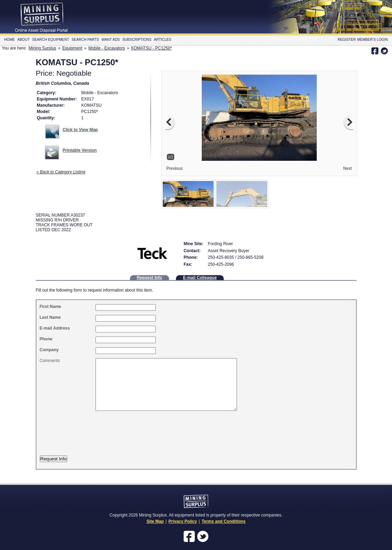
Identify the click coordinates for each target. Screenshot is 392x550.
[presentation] (98, 437)
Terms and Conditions (224, 521)
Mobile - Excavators (106, 48)
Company (49, 350)
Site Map (155, 521)
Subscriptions (137, 40)
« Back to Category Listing (61, 172)
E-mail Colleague (200, 278)
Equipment (72, 48)
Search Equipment (51, 40)
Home (10, 40)
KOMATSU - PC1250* (151, 48)
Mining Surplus (42, 48)
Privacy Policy (183, 521)
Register (347, 40)
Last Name (50, 317)
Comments (50, 361)
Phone (46, 339)
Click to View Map (80, 130)
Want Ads (111, 40)
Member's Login (372, 40)
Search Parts (85, 40)
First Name (51, 307)
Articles (163, 40)
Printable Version (80, 150)
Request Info (150, 278)
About (24, 40)
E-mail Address (55, 328)
